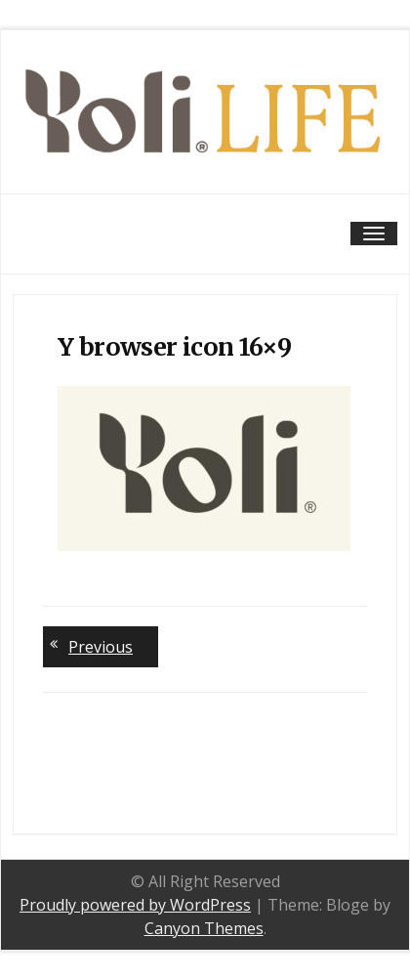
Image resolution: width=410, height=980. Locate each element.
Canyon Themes (204, 928)
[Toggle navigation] (374, 234)
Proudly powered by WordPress (135, 905)
